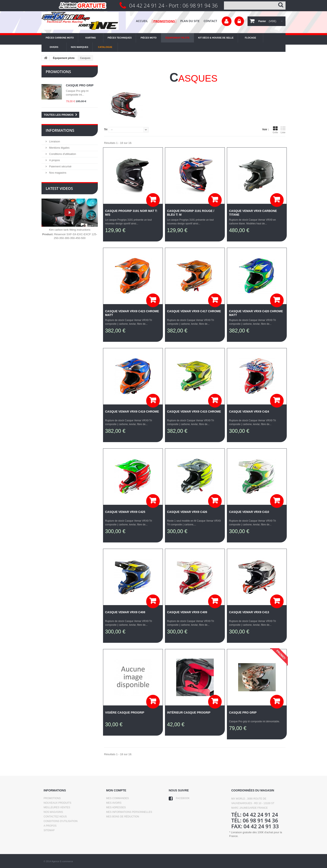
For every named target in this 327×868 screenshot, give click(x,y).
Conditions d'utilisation (62, 154)
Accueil (142, 21)
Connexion (239, 21)
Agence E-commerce (62, 861)
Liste (283, 130)
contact (210, 21)
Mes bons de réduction (123, 817)
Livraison (54, 141)
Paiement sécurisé (60, 166)
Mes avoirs (114, 803)
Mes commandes (118, 798)
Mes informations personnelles (129, 812)
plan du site (190, 21)
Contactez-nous (55, 817)
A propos (54, 160)
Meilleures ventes (57, 807)
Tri (106, 129)
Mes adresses (116, 807)
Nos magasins (57, 173)
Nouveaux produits (57, 803)
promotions (164, 21)
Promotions (58, 72)
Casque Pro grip (80, 85)
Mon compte (116, 790)
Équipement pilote (64, 58)
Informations (60, 130)
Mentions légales (59, 148)
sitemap (49, 830)
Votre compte (227, 21)
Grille (275, 130)
